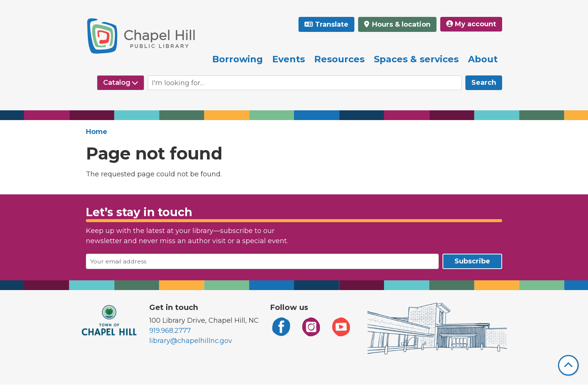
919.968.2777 (170, 331)
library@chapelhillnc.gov (191, 341)
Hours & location (400, 24)
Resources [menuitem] (339, 59)
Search (484, 83)
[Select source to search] (121, 83)
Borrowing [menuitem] (238, 59)
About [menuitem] (483, 59)
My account (471, 24)
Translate (332, 24)
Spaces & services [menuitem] (416, 59)
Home (97, 132)
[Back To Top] (568, 365)
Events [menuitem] (289, 59)
